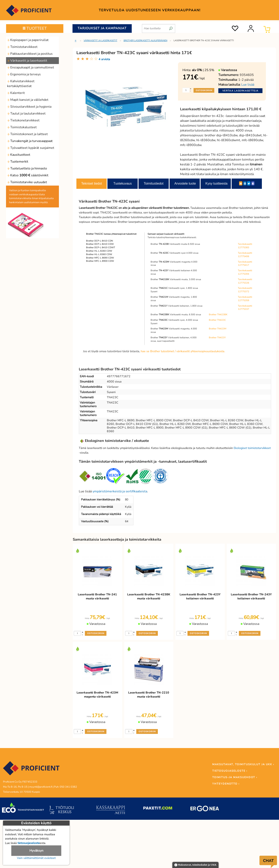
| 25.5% (203, 70)
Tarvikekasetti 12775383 (245, 246)
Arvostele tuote (185, 183)
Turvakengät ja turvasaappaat (30, 141)
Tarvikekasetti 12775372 (245, 290)
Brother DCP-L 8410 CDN (99, 241)
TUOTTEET (35, 28)
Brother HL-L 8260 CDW (99, 251)
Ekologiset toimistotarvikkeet (252, 448)
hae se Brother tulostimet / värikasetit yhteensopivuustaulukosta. (183, 351)
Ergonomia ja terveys (24, 74)
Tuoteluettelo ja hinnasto (27, 168)
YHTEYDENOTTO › (226, 784)
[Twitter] (249, 183)
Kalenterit (16, 93)
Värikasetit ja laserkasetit (27, 61)
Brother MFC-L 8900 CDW (100, 261)
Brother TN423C (217, 320)
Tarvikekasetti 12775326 (245, 281)
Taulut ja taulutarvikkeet (26, 113)
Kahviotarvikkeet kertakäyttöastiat (21, 84)
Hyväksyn (36, 851)
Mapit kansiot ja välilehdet (28, 100)
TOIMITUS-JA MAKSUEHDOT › (235, 777)
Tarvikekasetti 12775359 (245, 299)
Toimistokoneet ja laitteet (27, 134)
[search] (171, 27)
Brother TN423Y (217, 338)
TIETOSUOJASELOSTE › (230, 771)
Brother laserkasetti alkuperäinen (145, 40)
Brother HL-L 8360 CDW (99, 254)
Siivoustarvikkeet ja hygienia (29, 107)
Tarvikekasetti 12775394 (245, 272)
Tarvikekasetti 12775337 (245, 308)
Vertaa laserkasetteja (240, 91)
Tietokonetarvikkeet (23, 120)
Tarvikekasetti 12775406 (245, 255)
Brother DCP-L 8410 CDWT (101, 247)
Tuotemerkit (18, 162)
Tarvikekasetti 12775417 (245, 264)
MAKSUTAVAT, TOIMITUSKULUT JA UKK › (243, 764)
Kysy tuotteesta (216, 183)
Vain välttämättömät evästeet (36, 858)
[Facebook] (253, 183)
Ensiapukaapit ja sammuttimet (31, 67)
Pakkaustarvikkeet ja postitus (30, 54)
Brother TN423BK (218, 315)
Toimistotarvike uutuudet (27, 182)
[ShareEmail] (241, 183)
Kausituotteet (19, 155)
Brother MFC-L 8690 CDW (100, 258)
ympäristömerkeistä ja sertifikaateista (120, 491)
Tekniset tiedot (92, 183)
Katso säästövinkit (28, 175)
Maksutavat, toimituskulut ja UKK (195, 865)
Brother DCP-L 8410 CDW (100, 244)
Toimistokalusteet (22, 127)
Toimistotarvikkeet (22, 47)
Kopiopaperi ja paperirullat (28, 40)
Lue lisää (248, 85)
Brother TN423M (218, 329)
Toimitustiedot (154, 183)
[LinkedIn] (245, 183)
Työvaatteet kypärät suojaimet (31, 148)
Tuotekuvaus (122, 183)
